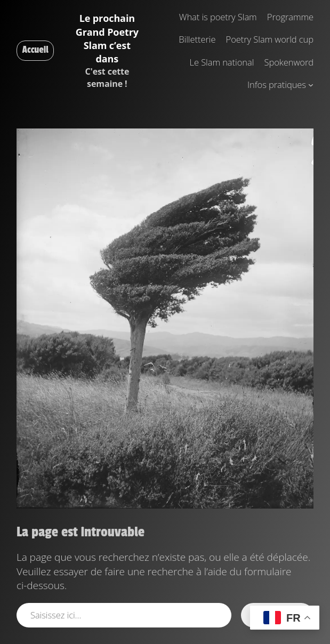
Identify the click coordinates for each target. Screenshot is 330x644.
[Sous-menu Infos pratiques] (311, 85)
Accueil (35, 50)
